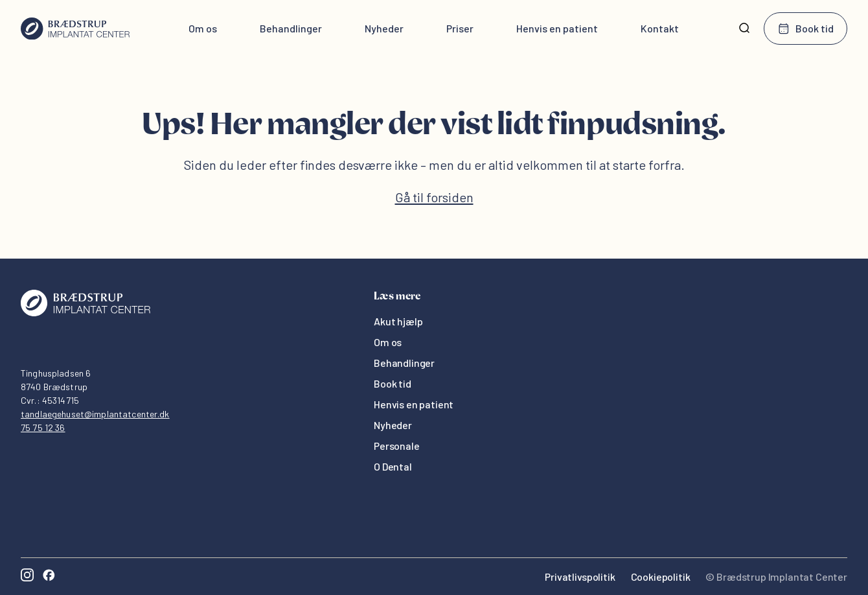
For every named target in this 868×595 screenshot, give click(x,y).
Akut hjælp (398, 321)
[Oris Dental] (86, 313)
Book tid (805, 29)
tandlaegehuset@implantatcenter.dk (95, 414)
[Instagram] (27, 577)
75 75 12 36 (43, 427)
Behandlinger (291, 28)
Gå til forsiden (434, 197)
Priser (460, 28)
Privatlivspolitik (580, 577)
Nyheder (384, 28)
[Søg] (744, 29)
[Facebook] (49, 577)
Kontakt (660, 28)
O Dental (393, 466)
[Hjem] (75, 29)
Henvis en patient (557, 28)
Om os (203, 28)
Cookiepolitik (661, 577)
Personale (397, 446)
